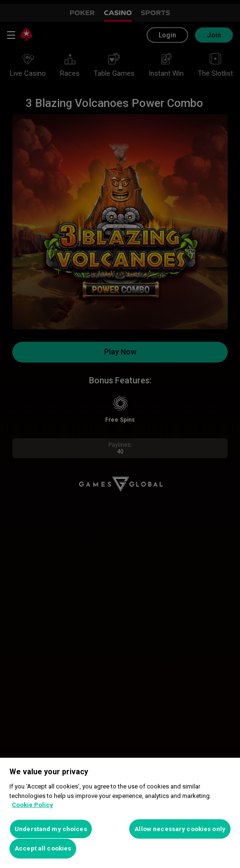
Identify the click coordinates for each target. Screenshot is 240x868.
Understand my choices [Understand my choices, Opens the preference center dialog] (51, 829)
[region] (120, 813)
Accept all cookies (43, 848)
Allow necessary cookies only (180, 829)
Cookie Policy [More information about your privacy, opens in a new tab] (32, 805)
